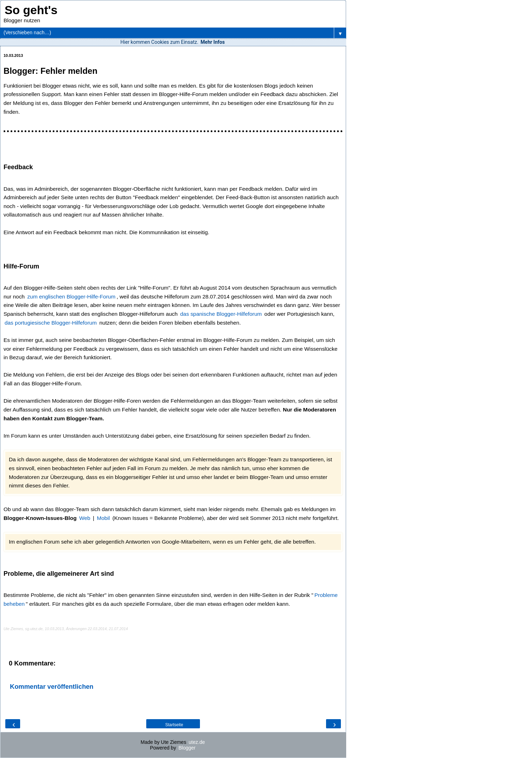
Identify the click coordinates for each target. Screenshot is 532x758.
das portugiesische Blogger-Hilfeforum (51, 323)
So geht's (31, 10)
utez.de (197, 742)
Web (85, 518)
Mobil (103, 518)
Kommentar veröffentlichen (52, 687)
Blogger (187, 748)
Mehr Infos (213, 42)
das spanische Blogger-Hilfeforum (221, 314)
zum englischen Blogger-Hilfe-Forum (71, 297)
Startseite (174, 725)
